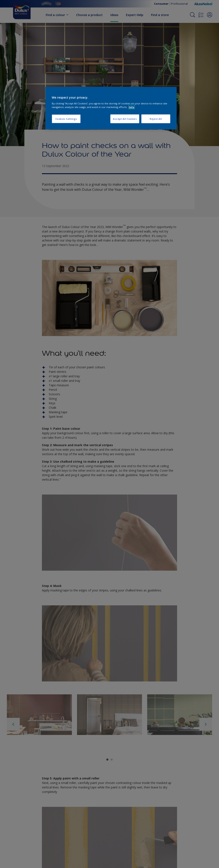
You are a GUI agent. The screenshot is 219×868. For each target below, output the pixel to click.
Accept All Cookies (125, 119)
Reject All (156, 119)
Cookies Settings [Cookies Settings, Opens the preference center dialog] (66, 119)
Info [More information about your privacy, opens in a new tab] (132, 107)
